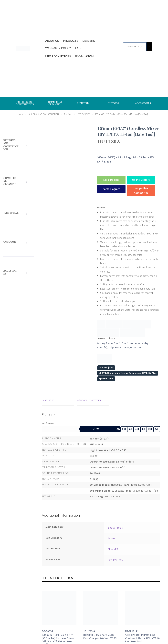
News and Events (58, 56)
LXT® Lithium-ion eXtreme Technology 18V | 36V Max (128, 373)
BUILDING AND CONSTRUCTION (25, 103)
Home (21, 114)
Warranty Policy (58, 48)
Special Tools (106, 379)
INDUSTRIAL (84, 103)
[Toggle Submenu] (18, 146)
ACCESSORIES (143, 103)
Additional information (89, 400)
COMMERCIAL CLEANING (55, 103)
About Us (52, 41)
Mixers (112, 539)
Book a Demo (85, 56)
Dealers (89, 41)
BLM (110, 549)
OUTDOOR (114, 103)
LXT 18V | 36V (84, 114)
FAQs (79, 48)
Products (71, 41)
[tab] (58, 401)
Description (48, 400)
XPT (116, 549)
